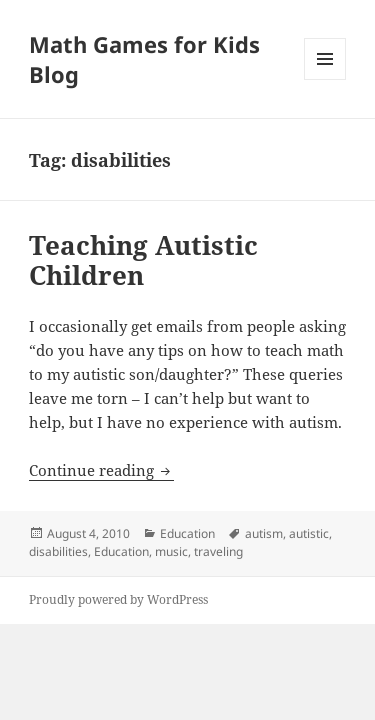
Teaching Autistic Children (143, 260)
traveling (218, 551)
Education (187, 533)
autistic (309, 533)
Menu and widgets (325, 79)
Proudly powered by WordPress (118, 599)
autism (264, 533)
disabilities (58, 551)
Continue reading (101, 470)
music (171, 551)
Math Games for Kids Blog (144, 59)
